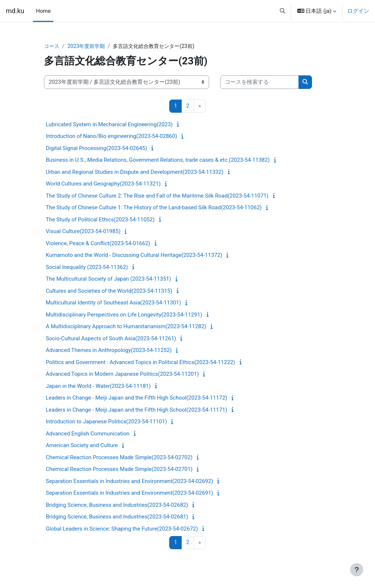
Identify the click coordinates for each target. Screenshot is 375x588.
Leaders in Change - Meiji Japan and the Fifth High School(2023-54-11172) (136, 398)
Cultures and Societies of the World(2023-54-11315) (109, 291)
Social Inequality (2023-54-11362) (87, 267)
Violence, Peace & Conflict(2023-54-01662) (98, 244)
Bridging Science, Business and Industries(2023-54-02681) (117, 517)
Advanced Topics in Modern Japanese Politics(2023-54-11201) (122, 374)
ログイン (358, 11)
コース (52, 46)
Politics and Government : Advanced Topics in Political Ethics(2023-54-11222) (140, 363)
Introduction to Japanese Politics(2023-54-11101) (106, 422)
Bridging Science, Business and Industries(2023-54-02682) (117, 505)
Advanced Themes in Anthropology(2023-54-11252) (109, 351)
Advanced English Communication (88, 434)
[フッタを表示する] (357, 570)
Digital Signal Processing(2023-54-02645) (96, 149)
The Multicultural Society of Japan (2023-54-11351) (108, 279)
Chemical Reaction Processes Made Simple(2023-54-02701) (119, 469)
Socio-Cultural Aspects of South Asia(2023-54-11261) (111, 339)
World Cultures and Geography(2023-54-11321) (103, 184)
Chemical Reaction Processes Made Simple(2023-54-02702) (119, 458)
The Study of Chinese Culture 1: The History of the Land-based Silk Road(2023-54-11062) (154, 208)
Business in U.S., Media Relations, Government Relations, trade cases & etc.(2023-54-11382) (158, 160)
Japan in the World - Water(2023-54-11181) (98, 386)
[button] (283, 11)
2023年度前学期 (88, 46)
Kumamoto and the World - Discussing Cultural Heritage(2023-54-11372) (134, 255)
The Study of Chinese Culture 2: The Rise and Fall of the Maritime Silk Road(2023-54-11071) (157, 196)
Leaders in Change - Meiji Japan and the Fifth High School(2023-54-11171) (136, 410)
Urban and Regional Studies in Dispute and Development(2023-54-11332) (135, 172)
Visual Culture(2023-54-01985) (83, 232)
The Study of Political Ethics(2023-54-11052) (100, 220)
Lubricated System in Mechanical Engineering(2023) (109, 125)
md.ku (15, 11)
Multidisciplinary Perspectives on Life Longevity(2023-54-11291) (124, 315)
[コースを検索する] (259, 82)
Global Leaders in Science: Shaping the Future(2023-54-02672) (122, 529)
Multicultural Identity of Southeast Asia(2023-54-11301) (113, 303)
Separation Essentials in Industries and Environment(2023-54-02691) (129, 493)
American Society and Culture (82, 446)
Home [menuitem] (43, 11)
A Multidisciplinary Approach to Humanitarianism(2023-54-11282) (126, 327)
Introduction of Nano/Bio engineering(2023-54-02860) (111, 136)
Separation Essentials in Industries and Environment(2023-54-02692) (129, 482)
